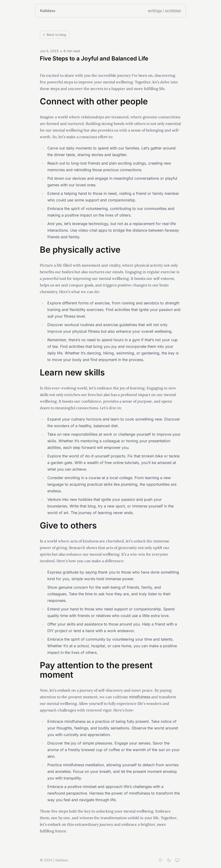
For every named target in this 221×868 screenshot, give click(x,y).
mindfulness (140, 697)
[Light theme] (160, 861)
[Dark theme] (169, 861)
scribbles (173, 11)
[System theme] (177, 861)
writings (155, 11)
